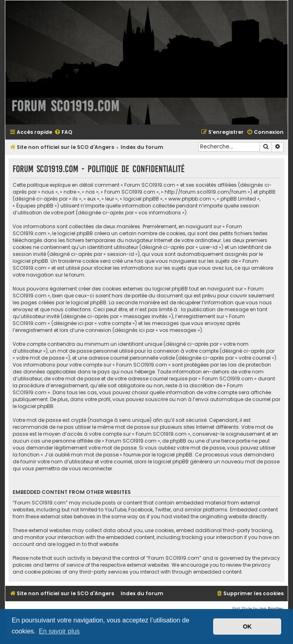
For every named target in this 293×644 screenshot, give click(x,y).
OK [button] (247, 627)
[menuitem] (63, 132)
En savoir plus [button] (59, 631)
